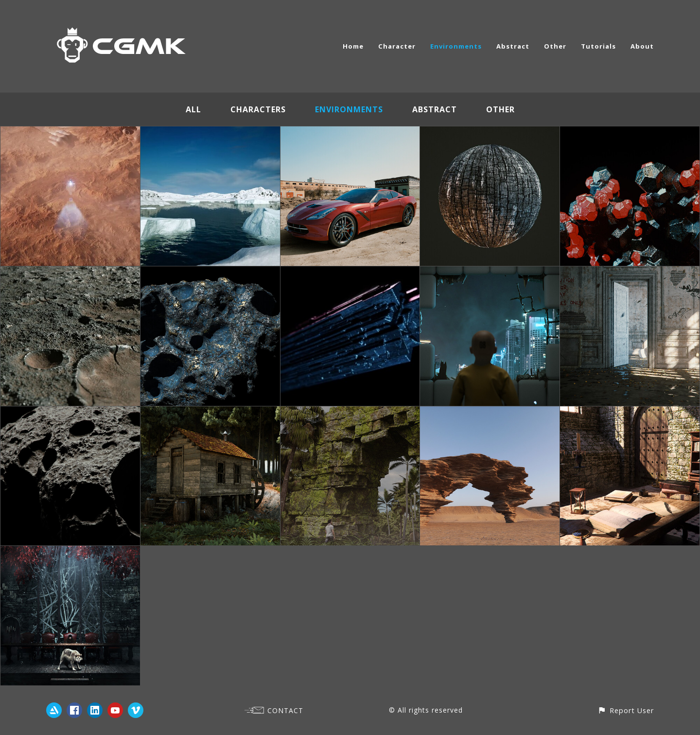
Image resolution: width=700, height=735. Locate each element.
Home (353, 46)
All (193, 109)
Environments (456, 46)
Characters (258, 109)
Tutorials (598, 46)
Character (397, 46)
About (642, 46)
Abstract (513, 46)
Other (555, 46)
